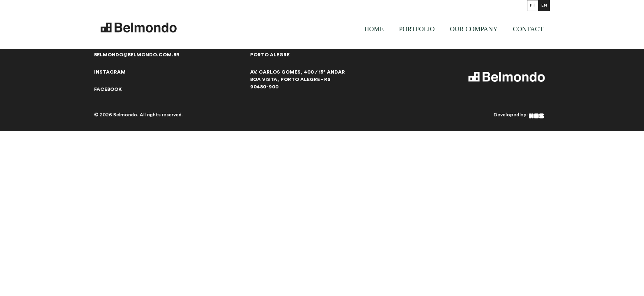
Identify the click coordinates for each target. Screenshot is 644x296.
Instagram (110, 72)
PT (533, 5)
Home (374, 29)
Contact (528, 29)
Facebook (108, 89)
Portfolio (417, 29)
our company (474, 29)
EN (544, 5)
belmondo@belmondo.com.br (137, 55)
